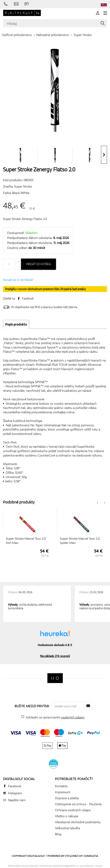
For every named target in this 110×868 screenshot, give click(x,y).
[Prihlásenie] (98, 13)
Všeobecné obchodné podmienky (78, 822)
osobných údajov (73, 717)
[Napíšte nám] (16, 4)
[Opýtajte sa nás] (27, 4)
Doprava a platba (67, 798)
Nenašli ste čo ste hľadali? (18, 280)
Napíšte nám (17, 800)
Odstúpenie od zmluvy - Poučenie (78, 804)
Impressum (63, 792)
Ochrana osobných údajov (73, 810)
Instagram (15, 793)
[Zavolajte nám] (6, 4)
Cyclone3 (72, 856)
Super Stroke (83, 35)
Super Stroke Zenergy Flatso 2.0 (25, 219)
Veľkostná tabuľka (67, 828)
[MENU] (105, 13)
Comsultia (91, 856)
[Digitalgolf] (55, 678)
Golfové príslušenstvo (17, 35)
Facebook (28, 298)
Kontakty (61, 786)
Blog (58, 834)
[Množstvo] (12, 264)
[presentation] (104, 155)
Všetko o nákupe (67, 816)
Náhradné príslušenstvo (53, 35)
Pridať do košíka (38, 264)
